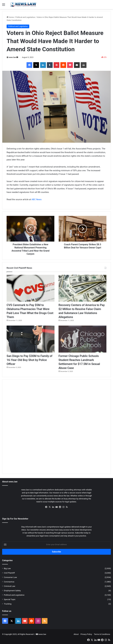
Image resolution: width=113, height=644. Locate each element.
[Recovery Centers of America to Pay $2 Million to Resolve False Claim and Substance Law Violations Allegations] (82, 288)
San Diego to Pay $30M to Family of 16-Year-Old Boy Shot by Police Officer (29, 360)
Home (10, 17)
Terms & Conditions (102, 634)
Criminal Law (10, 586)
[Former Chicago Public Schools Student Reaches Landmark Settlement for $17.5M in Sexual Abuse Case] (82, 339)
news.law (12, 57)
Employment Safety (12, 590)
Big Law (7, 568)
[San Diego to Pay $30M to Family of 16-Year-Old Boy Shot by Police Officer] (31, 339)
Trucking (8, 604)
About (76, 634)
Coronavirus (9, 582)
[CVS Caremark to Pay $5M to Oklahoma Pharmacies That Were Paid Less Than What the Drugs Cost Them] (31, 288)
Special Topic (10, 599)
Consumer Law (10, 577)
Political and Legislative (25, 17)
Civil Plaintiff (9, 573)
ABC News (37, 199)
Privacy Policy (86, 634)
